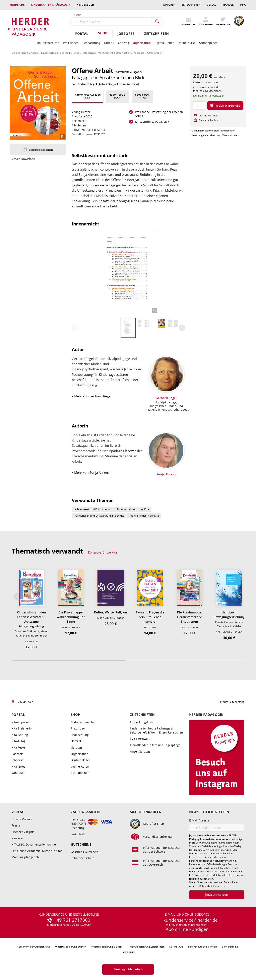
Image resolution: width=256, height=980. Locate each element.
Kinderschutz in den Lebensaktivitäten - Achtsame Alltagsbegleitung (31, 619)
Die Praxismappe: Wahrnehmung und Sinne (71, 617)
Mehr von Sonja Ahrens (92, 473)
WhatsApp (19, 773)
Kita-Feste (18, 747)
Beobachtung (91, 43)
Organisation (142, 43)
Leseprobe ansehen (41, 150)
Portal (82, 34)
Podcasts (18, 754)
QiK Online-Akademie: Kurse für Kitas (37, 851)
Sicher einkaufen (146, 812)
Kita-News (18, 766)
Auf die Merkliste (209, 116)
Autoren (169, 5)
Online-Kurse (186, 43)
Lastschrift (78, 834)
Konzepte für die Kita (102, 552)
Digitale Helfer (164, 43)
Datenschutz (176, 947)
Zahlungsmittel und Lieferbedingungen (214, 131)
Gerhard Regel (87, 84)
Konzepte (139, 53)
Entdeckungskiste (142, 722)
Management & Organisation (114, 53)
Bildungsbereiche (47, 43)
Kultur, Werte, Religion (111, 612)
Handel (228, 5)
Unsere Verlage (22, 819)
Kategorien (89, 53)
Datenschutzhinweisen (212, 886)
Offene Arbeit (155, 53)
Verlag (212, 5)
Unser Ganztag (140, 751)
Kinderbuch (85, 5)
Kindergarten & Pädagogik (51, 5)
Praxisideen (71, 43)
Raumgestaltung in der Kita (133, 509)
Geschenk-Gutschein (85, 852)
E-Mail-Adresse (199, 820)
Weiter (182, 328)
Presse (16, 825)
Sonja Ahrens (117, 84)
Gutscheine (81, 845)
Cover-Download (23, 159)
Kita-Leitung (20, 735)
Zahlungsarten (85, 812)
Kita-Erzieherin (22, 728)
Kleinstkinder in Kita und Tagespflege (155, 745)
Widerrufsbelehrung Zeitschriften (146, 947)
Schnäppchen (208, 43)
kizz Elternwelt (140, 739)
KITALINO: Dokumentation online (34, 844)
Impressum (128, 952)
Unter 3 (109, 43)
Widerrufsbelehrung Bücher (70, 947)
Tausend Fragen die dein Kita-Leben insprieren (150, 617)
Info (243, 5)
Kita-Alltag (19, 741)
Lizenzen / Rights (23, 832)
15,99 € (118, 96)
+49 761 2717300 (72, 920)
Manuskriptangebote (26, 857)
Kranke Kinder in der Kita (144, 516)
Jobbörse (126, 34)
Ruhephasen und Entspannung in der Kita (99, 516)
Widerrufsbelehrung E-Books (107, 947)
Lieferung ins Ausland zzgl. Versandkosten (215, 135)
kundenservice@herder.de (190, 920)
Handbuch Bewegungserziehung (229, 615)
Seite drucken (25, 702)
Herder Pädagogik (206, 715)
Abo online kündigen (187, 929)
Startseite (33, 53)
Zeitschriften (191, 5)
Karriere (17, 838)
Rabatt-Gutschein (83, 858)
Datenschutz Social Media (203, 947)
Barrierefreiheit (231, 947)
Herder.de (17, 5)
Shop (103, 33)
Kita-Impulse (20, 722)
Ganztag (123, 43)
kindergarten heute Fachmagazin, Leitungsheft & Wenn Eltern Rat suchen (156, 730)
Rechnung (78, 828)
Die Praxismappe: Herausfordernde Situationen (189, 617)
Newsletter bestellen (209, 812)
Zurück (74, 328)
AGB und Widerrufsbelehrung (33, 947)
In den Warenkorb (228, 106)
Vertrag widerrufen (128, 969)
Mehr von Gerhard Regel (93, 396)
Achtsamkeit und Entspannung (93, 509)
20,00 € (88, 96)
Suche (78, 15)
